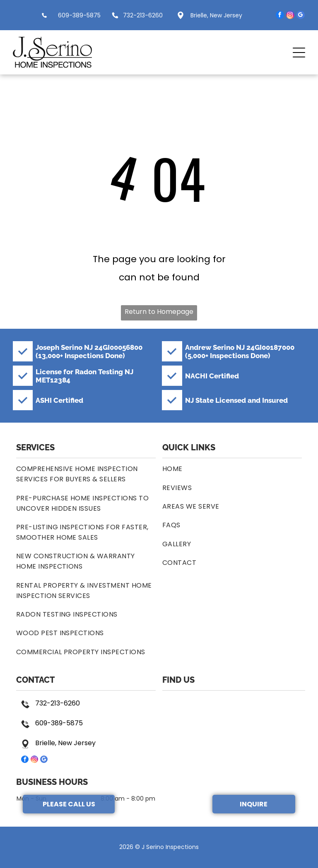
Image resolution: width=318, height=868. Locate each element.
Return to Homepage (159, 312)
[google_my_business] (301, 16)
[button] (299, 53)
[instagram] (290, 16)
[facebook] (280, 16)
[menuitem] (86, 474)
